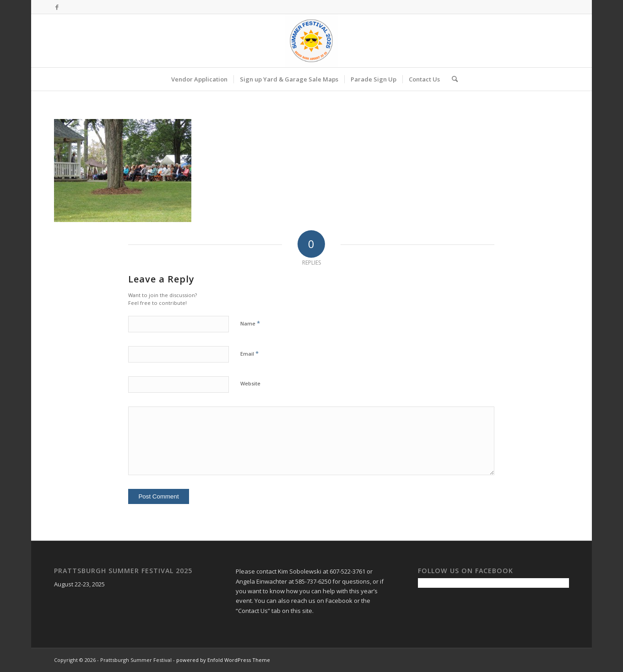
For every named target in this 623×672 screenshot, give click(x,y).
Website (250, 383)
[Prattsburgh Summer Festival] (311, 41)
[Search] (452, 79)
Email (249, 353)
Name (250, 323)
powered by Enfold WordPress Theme (223, 660)
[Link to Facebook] (57, 7)
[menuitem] (199, 79)
